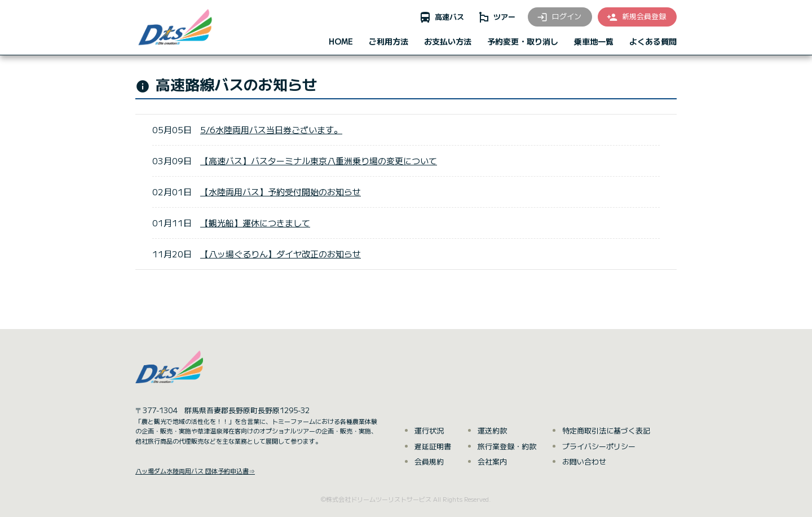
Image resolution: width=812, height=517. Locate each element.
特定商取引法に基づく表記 (606, 430)
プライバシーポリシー (599, 446)
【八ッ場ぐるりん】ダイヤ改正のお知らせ (281, 254)
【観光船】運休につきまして (255, 223)
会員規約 (429, 461)
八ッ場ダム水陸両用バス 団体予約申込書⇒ (195, 471)
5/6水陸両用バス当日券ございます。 (271, 130)
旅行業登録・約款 (507, 446)
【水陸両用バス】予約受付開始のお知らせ (281, 192)
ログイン (559, 17)
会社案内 (492, 461)
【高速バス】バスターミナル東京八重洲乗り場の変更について (319, 161)
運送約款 (492, 430)
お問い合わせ (584, 461)
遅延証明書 (433, 446)
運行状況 (429, 430)
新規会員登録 (636, 17)
